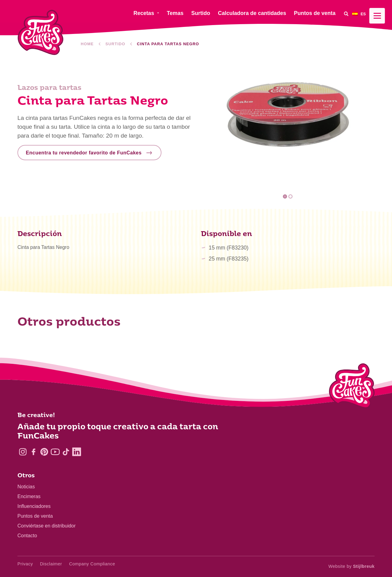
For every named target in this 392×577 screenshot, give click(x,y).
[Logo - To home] (352, 387)
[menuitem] (363, 14)
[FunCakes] (41, 33)
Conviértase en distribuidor (46, 526)
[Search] (346, 14)
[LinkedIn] (77, 452)
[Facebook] (33, 452)
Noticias (26, 487)
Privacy (25, 564)
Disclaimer (51, 564)
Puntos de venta (35, 516)
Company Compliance (92, 564)
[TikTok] (66, 452)
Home (87, 44)
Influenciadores (34, 506)
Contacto (27, 536)
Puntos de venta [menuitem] (315, 13)
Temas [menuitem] (175, 13)
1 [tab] (285, 196)
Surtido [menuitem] (201, 13)
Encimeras (29, 496)
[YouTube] (55, 452)
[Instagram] (23, 452)
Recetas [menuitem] (144, 13)
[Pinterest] (44, 452)
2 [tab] (290, 196)
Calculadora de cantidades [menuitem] (252, 13)
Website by (351, 566)
